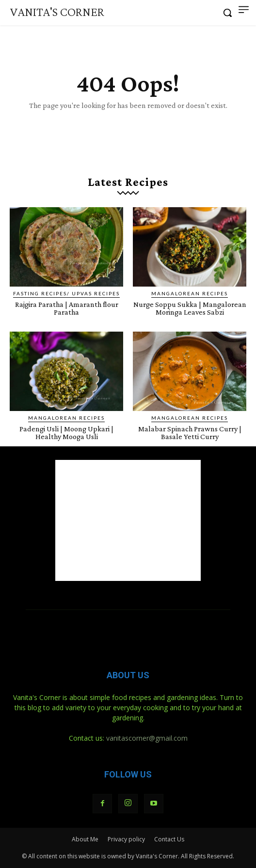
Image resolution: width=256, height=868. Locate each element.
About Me (85, 839)
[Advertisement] (128, 520)
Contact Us (169, 839)
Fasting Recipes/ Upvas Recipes (66, 293)
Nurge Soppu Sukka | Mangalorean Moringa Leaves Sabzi (190, 308)
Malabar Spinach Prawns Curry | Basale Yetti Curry (190, 433)
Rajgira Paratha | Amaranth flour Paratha (67, 308)
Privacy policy (126, 839)
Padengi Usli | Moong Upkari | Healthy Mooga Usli (66, 433)
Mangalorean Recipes (190, 293)
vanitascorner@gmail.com (147, 738)
